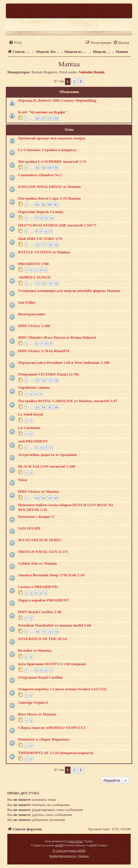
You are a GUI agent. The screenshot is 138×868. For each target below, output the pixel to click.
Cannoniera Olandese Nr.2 (40, 175)
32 (50, 118)
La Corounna (29, 428)
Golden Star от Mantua (37, 563)
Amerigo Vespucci (33, 702)
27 (56, 498)
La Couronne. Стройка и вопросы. (48, 150)
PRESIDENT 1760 (33, 264)
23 (37, 407)
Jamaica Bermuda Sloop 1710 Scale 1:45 (51, 575)
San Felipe (27, 302)
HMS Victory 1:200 (34, 326)
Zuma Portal (75, 841)
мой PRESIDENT (33, 441)
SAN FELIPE (29, 528)
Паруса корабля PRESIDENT (44, 600)
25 (50, 407)
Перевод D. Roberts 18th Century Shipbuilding (57, 100)
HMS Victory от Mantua (38, 491)
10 (51, 218)
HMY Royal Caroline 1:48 (40, 612)
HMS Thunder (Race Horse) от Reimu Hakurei (57, 337)
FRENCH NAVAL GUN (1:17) (43, 552)
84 (37, 204)
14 (56, 283)
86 (50, 204)
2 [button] (74, 82)
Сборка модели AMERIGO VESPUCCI (52, 728)
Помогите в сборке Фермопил (44, 739)
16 (37, 245)
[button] (81, 82)
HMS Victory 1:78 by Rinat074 (44, 351)
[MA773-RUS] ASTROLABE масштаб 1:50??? (57, 225)
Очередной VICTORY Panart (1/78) (48, 374)
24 (44, 407)
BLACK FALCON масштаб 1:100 (47, 466)
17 (44, 245)
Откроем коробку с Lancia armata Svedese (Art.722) (62, 689)
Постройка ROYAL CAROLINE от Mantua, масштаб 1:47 (68, 401)
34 (50, 168)
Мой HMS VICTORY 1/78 (40, 239)
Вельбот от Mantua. (35, 650)
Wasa (23, 480)
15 (37, 380)
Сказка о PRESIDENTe (38, 587)
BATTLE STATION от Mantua (44, 252)
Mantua (69, 64)
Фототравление (32, 314)
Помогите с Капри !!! (36, 517)
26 (56, 407)
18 (50, 245)
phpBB (59, 845)
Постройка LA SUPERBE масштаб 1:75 (52, 161)
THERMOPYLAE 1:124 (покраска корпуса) (56, 753)
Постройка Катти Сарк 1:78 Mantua (49, 198)
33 (56, 118)
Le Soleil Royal (31, 414)
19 (56, 245)
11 (37, 283)
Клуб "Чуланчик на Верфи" (43, 112)
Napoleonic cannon (34, 387)
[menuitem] (15, 43)
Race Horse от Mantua (37, 714)
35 (56, 168)
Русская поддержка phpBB (69, 851)
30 (37, 118)
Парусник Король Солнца (41, 212)
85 (44, 204)
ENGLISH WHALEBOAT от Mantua (49, 187)
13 (50, 283)
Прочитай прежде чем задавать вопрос (52, 138)
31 (44, 118)
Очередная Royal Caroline (40, 677)
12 (44, 283)
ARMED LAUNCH (34, 277)
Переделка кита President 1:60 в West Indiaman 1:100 (64, 363)
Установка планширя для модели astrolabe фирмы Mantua (69, 291)
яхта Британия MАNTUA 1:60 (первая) (52, 664)
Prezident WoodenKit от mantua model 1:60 (55, 625)
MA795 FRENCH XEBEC (40, 540)
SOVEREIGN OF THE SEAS (43, 639)
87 (56, 204)
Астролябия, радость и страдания (48, 455)
